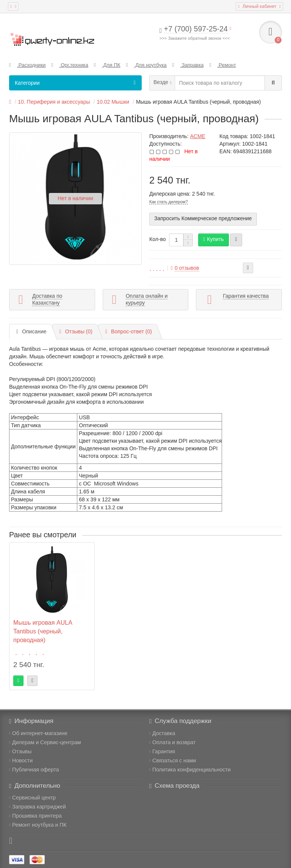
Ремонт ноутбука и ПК (38, 825)
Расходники (27, 65)
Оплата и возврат (172, 742)
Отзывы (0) (76, 331)
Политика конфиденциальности (190, 770)
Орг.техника (70, 65)
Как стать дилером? (169, 202)
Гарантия (162, 751)
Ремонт (222, 65)
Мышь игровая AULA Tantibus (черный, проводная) (43, 631)
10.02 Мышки (113, 102)
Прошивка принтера (35, 816)
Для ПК (107, 65)
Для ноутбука (146, 65)
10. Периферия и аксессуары (54, 102)
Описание (31, 331)
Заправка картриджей (38, 807)
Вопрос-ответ (129, 331)
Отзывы (20, 751)
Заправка (188, 65)
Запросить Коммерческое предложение (203, 218)
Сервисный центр (32, 798)
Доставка (162, 733)
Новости (21, 761)
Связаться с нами (173, 761)
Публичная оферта (34, 770)
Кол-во (158, 239)
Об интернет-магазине (38, 733)
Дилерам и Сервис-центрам (45, 742)
